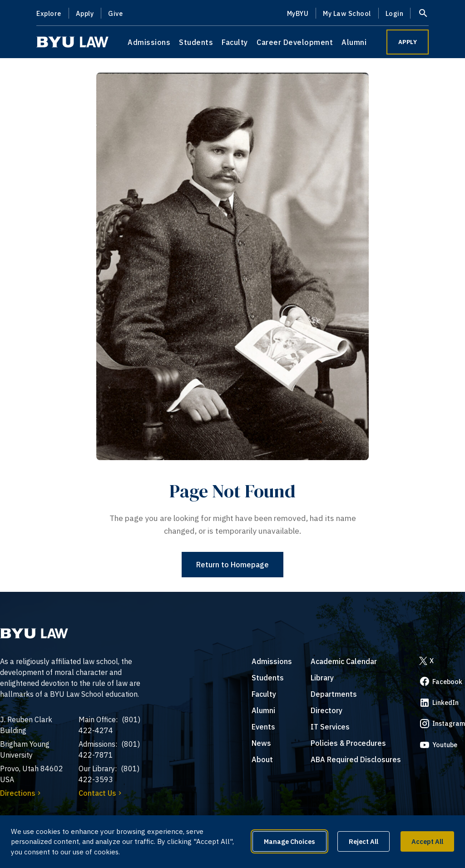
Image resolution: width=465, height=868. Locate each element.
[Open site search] (423, 13)
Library (322, 678)
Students (196, 42)
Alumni (354, 42)
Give (115, 13)
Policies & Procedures (348, 743)
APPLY (408, 42)
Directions (21, 793)
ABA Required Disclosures (356, 759)
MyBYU (298, 13)
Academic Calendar (344, 661)
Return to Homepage (232, 565)
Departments (334, 694)
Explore (49, 13)
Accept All (427, 841)
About (262, 759)
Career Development (295, 42)
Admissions (149, 42)
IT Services (330, 727)
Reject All (364, 841)
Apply (85, 13)
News (261, 743)
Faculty (235, 42)
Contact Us (101, 793)
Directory (326, 710)
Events (263, 727)
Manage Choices (289, 841)
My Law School (347, 13)
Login (395, 13)
